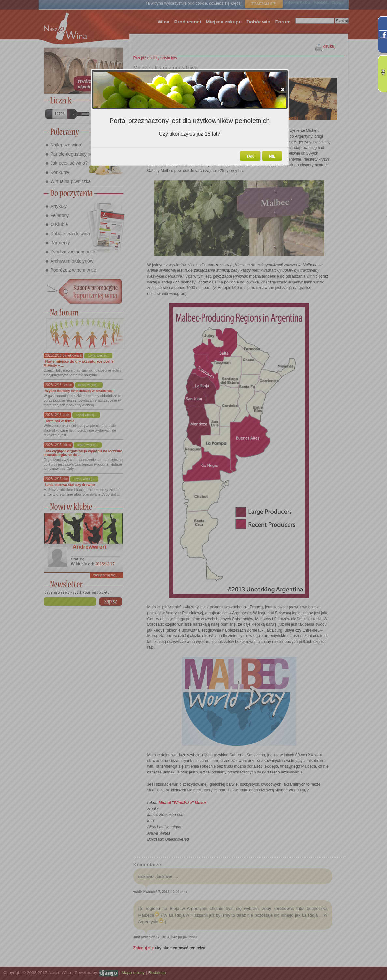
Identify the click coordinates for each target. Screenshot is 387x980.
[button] (283, 89)
